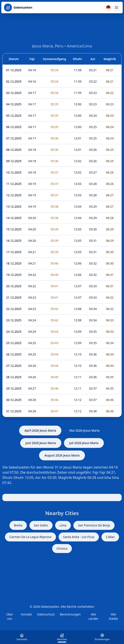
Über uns (10, 616)
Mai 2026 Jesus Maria (84, 430)
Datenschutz (46, 614)
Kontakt (26, 614)
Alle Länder (93, 616)
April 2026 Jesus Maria (40, 430)
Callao (110, 537)
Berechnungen (70, 614)
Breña (18, 525)
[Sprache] (108, 8)
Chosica (62, 548)
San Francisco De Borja (94, 525)
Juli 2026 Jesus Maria (84, 443)
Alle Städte (113, 616)
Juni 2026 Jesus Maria (41, 443)
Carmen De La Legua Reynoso (30, 537)
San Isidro (41, 525)
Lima (63, 525)
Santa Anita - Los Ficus (79, 537)
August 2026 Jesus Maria (62, 455)
